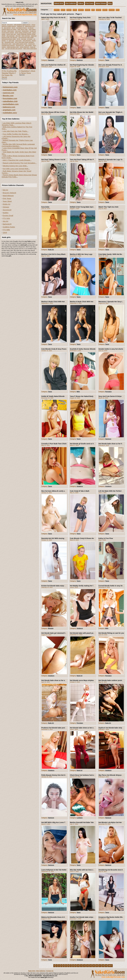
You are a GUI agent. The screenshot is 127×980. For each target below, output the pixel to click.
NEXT (110, 966)
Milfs (78, 392)
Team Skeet (7, 201)
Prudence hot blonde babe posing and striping (59, 728)
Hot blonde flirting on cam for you (111, 633)
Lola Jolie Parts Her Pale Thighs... (16, 131)
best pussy (11, 31)
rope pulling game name (20, 44)
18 (103, 966)
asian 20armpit (24, 47)
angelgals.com (9, 110)
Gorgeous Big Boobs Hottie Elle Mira (112, 917)
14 (91, 966)
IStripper (6, 207)
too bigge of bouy (22, 28)
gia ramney (7, 28)
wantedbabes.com (11, 104)
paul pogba (28, 45)
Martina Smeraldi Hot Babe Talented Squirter (87, 822)
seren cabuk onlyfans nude (23, 33)
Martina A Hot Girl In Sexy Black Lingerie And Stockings (62, 254)
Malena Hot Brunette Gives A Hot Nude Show (58, 917)
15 (94, 966)
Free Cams (90, 3)
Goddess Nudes (9, 227)
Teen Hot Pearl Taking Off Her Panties (84, 160)
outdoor (105, 10)
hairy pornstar (26, 36)
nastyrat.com (9, 93)
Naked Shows (101, 3)
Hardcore (51, 60)
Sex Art (5, 221)
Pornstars (108, 392)
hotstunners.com (10, 87)
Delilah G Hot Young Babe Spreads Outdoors (87, 207)
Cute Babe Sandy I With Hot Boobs (112, 254)
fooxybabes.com (10, 99)
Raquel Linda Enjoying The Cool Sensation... (20, 163)
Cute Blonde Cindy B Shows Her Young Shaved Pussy (90, 538)
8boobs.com (8, 96)
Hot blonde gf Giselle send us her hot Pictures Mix (89, 444)
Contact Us (50, 971)
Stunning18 (7, 210)
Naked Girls (59, 3)
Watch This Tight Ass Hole (108, 207)
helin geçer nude (23, 29)
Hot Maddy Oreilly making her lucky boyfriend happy (90, 586)
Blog (110, 3)
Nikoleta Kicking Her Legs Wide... (15, 166)
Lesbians (80, 818)
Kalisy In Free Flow (106, 538)
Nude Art (51, 250)
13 (87, 966)
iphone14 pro (20, 45)
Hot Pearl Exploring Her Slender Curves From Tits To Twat (92, 65)
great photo (25, 31)
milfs (93, 10)
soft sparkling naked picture (22, 25)
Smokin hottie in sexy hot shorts (111, 349)
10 (78, 966)
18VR (5, 233)
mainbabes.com (10, 90)
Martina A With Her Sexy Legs (81, 254)
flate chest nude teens (30, 49)
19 (106, 966)
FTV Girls (6, 218)
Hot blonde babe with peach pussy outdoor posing (89, 633)
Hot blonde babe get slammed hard (55, 633)
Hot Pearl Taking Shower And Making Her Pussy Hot (61, 160)
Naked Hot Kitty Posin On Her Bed (54, 18)
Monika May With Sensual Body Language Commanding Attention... (18, 145)
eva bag (24, 39)
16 (97, 966)
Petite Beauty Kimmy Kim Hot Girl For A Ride (58, 775)
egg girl (4, 25)
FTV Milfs (6, 230)
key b (14, 28)
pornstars (112, 10)
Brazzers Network (9, 193)
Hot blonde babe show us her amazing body (58, 680)
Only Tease (7, 198)
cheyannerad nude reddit (26, 37)
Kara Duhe (45, 207)
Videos (81, 3)
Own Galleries (71, 3)
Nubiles (6, 213)
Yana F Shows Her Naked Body (82, 396)
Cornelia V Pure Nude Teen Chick (54, 444)
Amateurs (80, 486)
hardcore (81, 10)
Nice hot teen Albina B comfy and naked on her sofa (61, 491)
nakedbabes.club (10, 101)
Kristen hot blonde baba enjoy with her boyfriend (60, 586)
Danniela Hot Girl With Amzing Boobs (56, 538)
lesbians (88, 10)
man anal (18, 31)
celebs (75, 10)
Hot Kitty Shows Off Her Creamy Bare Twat (57, 112)
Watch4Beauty (8, 196)
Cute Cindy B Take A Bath (80, 491)
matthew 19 (20, 26)
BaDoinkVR (7, 224)
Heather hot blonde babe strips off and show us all (89, 917)
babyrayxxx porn (30, 26)
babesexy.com (9, 107)
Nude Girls (32, 971)
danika (4, 41)
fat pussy (10, 25)
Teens (107, 60)
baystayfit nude (9, 42)
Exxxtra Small (8, 216)
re (2, 28)
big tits (63, 10)
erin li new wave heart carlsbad (24, 42)
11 (81, 966)
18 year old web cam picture (14, 49)
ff (7, 41)
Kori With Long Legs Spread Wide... (16, 169)
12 (84, 966)
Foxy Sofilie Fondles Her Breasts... (16, 134)
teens (118, 10)
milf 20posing (27, 41)
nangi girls (19, 41)
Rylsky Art (7, 204)
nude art (98, 10)
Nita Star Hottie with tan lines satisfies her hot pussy (90, 870)
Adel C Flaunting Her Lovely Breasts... (17, 160)
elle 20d (18, 36)
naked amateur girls (13, 47)
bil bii (19, 39)
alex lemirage (10, 36)
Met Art (5, 190)
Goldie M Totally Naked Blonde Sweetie (56, 396)
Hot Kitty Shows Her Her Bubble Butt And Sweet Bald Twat (92, 112)
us (34, 39)
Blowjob (51, 628)
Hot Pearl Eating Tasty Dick (80, 18)
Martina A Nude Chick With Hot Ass (55, 302)
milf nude (12, 41)
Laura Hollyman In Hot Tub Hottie (54, 870)
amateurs (57, 10)
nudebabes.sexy (10, 113)
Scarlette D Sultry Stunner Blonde (83, 349)
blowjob (69, 10)
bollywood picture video (9, 39)
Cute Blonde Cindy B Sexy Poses (54, 349)
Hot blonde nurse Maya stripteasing (83, 680)
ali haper (30, 39)
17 (100, 966)
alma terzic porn (7, 44)
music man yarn (11, 34)
